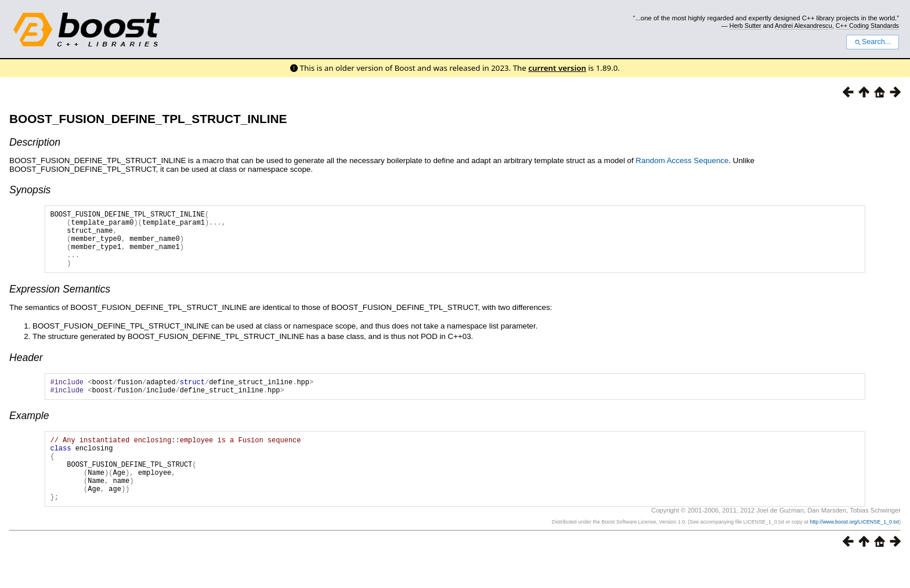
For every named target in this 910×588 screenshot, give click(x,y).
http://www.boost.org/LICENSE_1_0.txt (854, 551)
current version (557, 68)
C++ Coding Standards (867, 26)
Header (26, 370)
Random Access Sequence (682, 160)
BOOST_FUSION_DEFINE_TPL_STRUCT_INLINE (148, 119)
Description (35, 142)
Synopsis (30, 190)
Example (29, 431)
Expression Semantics (60, 301)
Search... (873, 42)
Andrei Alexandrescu (804, 26)
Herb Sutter (745, 26)
